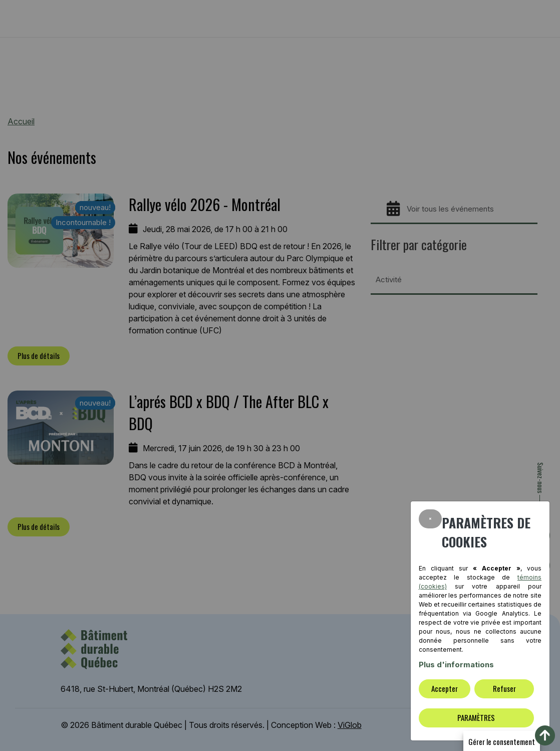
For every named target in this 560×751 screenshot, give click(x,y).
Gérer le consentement (502, 741)
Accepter (445, 688)
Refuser (504, 688)
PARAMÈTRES (476, 717)
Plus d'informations (456, 665)
